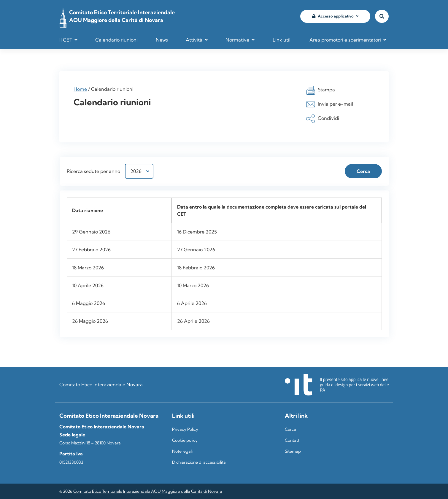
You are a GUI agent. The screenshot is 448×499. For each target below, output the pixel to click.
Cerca (290, 429)
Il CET (66, 40)
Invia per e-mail (329, 104)
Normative (237, 40)
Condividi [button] (323, 119)
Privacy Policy (185, 429)
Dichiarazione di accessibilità (199, 462)
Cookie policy (185, 440)
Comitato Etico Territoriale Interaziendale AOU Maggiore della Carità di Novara (148, 491)
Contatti (293, 440)
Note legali (182, 451)
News (162, 40)
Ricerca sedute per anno (93, 171)
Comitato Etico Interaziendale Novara (101, 384)
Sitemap (293, 451)
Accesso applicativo (333, 16)
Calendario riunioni (116, 40)
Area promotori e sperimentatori (345, 40)
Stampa (320, 90)
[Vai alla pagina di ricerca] (382, 16)
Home (80, 89)
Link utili (282, 40)
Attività (194, 40)
